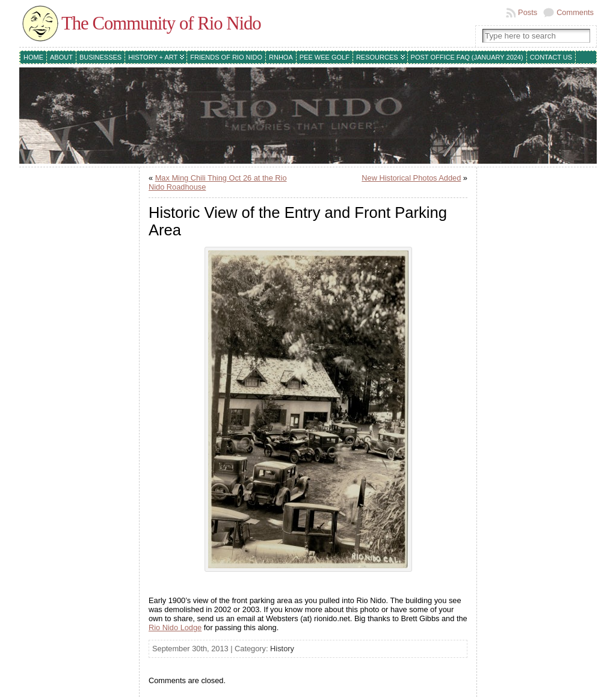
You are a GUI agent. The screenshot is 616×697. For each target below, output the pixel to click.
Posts (528, 12)
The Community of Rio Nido (161, 23)
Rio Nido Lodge (175, 627)
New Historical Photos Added (411, 178)
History (282, 649)
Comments (575, 12)
